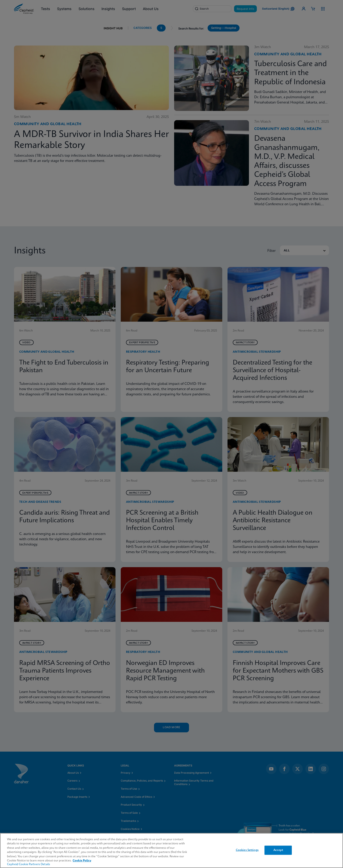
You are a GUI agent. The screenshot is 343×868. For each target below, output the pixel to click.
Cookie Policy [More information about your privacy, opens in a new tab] (82, 861)
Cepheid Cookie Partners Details (29, 864)
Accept (278, 850)
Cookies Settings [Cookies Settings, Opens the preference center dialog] (247, 850)
